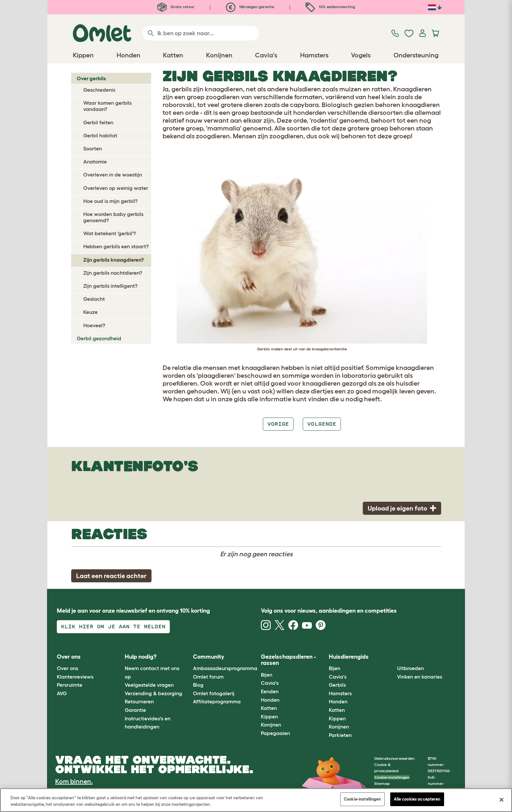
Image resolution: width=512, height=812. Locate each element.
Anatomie (95, 161)
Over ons (67, 668)
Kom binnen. (74, 781)
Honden (270, 700)
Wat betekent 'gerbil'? (110, 233)
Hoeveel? (94, 325)
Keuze (90, 312)
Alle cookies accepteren (417, 799)
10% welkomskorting (330, 7)
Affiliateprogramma (217, 701)
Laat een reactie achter (111, 576)
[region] (256, 800)
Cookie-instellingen (392, 777)
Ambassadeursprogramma (225, 668)
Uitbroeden (410, 668)
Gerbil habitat (100, 135)
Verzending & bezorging (153, 693)
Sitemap (382, 783)
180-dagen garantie (250, 7)
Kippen (269, 716)
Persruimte (70, 685)
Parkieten (340, 735)
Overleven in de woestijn (113, 175)
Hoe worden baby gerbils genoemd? (113, 217)
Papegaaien (275, 733)
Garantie (135, 710)
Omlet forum (208, 677)
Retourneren (139, 701)
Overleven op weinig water (116, 188)
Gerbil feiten (98, 122)
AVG (62, 693)
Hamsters (340, 693)
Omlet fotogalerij (214, 693)
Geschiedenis (99, 90)
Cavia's (270, 683)
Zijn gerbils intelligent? (110, 286)
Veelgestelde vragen (149, 685)
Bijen (267, 675)
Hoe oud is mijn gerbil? (110, 201)
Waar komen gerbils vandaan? (107, 106)
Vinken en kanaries (420, 677)
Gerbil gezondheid (99, 338)
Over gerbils (91, 78)
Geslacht (94, 299)
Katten (269, 708)
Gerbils (337, 685)
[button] (392, 657)
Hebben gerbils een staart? (116, 246)
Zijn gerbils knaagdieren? (113, 260)
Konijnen (271, 725)
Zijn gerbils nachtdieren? (113, 273)
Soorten (93, 148)
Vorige (278, 424)
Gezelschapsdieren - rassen (288, 660)
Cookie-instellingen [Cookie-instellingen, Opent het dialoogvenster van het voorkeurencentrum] (362, 799)
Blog (198, 685)
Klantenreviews (75, 677)
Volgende (322, 424)
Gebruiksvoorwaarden (394, 758)
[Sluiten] (502, 800)
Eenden (270, 691)
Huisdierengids (349, 657)
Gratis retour (176, 7)
